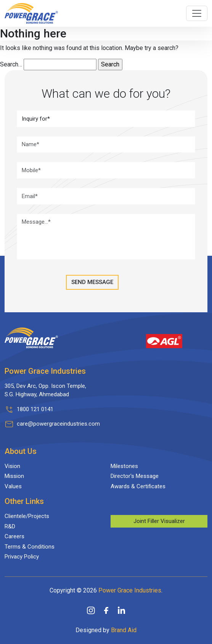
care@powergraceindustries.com (58, 424)
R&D (10, 526)
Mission (14, 476)
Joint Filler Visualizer (159, 521)
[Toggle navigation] (197, 13)
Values (13, 486)
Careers (14, 536)
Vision (12, 466)
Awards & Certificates (138, 486)
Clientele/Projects (27, 516)
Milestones (124, 466)
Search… (11, 64)
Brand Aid (124, 630)
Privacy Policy (22, 557)
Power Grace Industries (130, 590)
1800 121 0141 (35, 409)
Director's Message (135, 476)
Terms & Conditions (30, 547)
